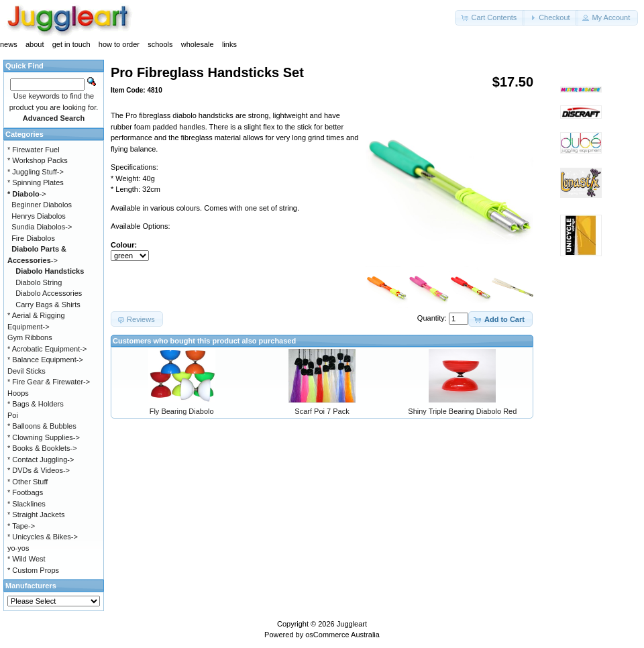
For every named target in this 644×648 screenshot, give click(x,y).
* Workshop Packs (38, 160)
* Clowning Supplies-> (44, 437)
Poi (13, 415)
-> (27, 194)
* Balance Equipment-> (45, 360)
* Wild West (26, 559)
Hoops (18, 393)
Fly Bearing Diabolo (182, 411)
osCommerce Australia (342, 635)
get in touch (71, 44)
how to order (119, 44)
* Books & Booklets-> (42, 448)
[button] (490, 18)
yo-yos (18, 548)
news (9, 44)
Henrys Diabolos (39, 216)
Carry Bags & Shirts (48, 305)
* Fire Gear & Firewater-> (49, 382)
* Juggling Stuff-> (36, 172)
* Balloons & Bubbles (42, 426)
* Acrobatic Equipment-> (47, 349)
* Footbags (25, 492)
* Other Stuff (28, 482)
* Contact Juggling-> (41, 460)
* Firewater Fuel (34, 150)
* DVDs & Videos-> (39, 470)
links (229, 44)
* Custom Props (33, 570)
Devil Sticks (26, 371)
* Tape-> (21, 526)
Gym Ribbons (30, 337)
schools (160, 44)
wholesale (198, 44)
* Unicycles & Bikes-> (43, 537)
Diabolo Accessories (49, 293)
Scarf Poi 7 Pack (322, 411)
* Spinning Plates (36, 182)
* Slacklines (26, 504)
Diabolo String (39, 282)
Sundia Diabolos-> (42, 227)
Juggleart (352, 624)
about (35, 44)
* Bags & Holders (36, 404)
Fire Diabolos (33, 238)
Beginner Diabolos (42, 205)
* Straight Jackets (36, 515)
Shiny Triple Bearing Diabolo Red (462, 411)
